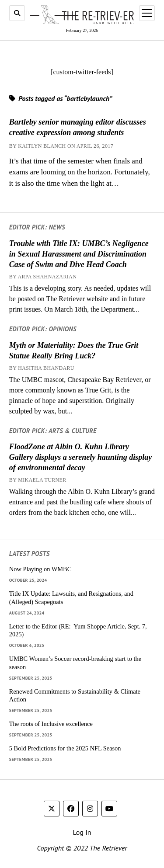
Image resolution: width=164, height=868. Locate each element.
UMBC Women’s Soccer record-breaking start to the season (75, 663)
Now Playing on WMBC (40, 569)
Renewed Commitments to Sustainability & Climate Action (75, 696)
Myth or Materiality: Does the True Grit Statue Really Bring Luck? (74, 351)
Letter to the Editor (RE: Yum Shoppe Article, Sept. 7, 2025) (78, 630)
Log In (82, 832)
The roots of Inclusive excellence (51, 724)
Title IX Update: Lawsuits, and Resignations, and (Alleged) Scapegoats (71, 598)
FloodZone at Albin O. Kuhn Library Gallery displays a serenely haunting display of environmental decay (81, 457)
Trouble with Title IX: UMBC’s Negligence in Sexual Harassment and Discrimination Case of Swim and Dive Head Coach (79, 254)
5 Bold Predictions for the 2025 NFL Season (65, 748)
